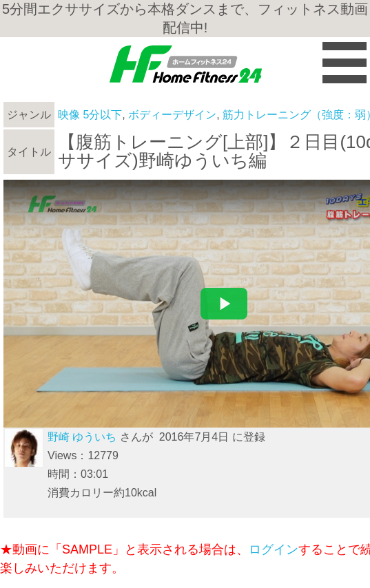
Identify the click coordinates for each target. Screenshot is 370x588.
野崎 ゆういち (82, 437)
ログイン (274, 549)
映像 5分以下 (90, 115)
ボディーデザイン (172, 115)
